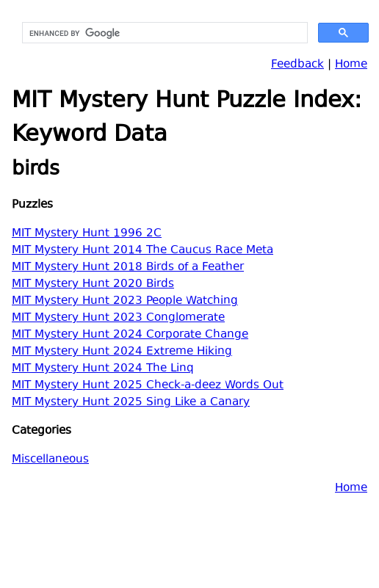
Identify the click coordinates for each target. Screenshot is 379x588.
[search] (163, 33)
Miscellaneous (50, 460)
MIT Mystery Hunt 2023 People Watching (125, 301)
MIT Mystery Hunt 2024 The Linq (103, 369)
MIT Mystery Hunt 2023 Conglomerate (118, 318)
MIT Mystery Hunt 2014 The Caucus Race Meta (142, 251)
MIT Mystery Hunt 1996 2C (87, 234)
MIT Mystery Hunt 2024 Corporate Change (130, 335)
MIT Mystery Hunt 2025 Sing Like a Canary (131, 403)
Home (351, 65)
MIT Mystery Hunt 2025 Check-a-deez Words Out (148, 386)
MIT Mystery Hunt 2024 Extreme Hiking (122, 352)
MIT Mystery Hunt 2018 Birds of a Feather (128, 268)
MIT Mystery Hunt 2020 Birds (93, 284)
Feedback (297, 65)
